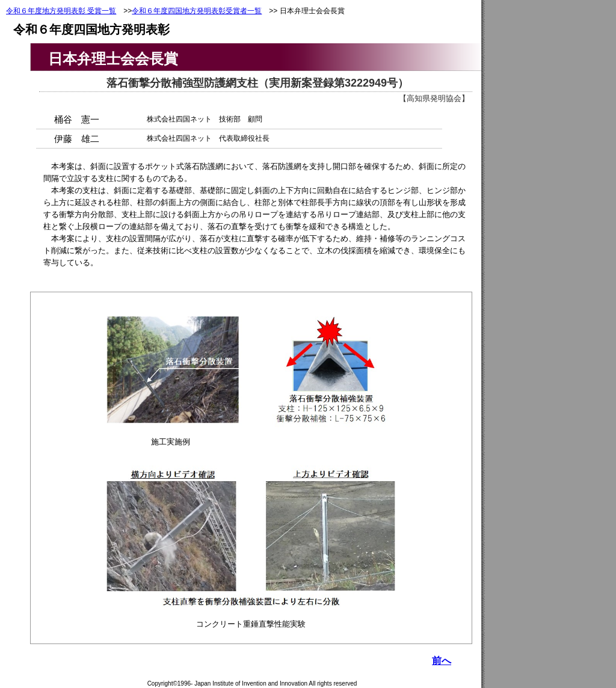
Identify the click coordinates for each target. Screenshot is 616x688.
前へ (442, 661)
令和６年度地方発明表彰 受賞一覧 (61, 11)
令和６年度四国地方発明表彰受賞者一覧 (197, 11)
